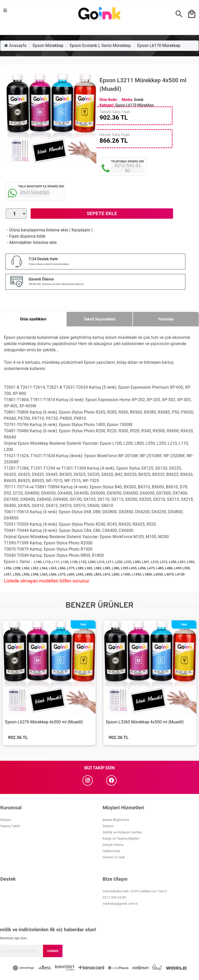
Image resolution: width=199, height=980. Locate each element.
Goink (139, 100)
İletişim (6, 820)
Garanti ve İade (114, 857)
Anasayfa (15, 46)
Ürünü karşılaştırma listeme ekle (37, 230)
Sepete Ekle (102, 213)
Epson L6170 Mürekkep (159, 46)
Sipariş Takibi (10, 826)
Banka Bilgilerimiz (116, 820)
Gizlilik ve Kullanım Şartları (122, 832)
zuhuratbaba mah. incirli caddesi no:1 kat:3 (135, 891)
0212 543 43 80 (114, 897)
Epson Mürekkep (48, 46)
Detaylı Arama (113, 845)
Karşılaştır (81, 230)
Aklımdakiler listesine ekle (31, 242)
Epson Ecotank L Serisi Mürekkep (100, 46)
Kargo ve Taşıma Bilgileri (121, 838)
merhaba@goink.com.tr (120, 904)
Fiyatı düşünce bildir (26, 236)
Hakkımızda (111, 851)
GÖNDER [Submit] (53, 951)
